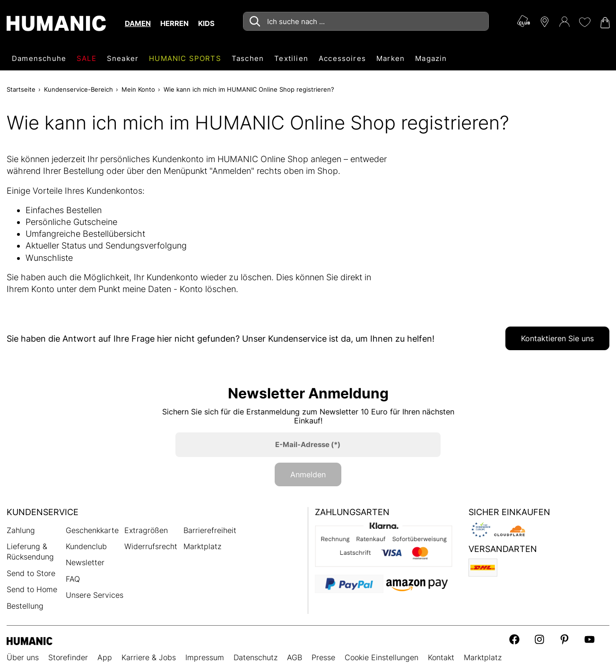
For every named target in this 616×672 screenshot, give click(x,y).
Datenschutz (256, 657)
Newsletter (85, 562)
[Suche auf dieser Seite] (366, 21)
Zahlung (21, 530)
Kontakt (441, 657)
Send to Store (31, 573)
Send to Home (32, 589)
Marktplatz (202, 546)
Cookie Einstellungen (382, 657)
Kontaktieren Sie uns (557, 338)
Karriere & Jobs (149, 657)
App (105, 657)
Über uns (23, 657)
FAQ (73, 579)
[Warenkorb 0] (604, 23)
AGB (295, 657)
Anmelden (308, 474)
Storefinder (68, 657)
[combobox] (366, 21)
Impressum (205, 657)
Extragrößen (146, 530)
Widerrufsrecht (151, 546)
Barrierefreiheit (210, 530)
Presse (323, 657)
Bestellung (25, 606)
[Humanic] (30, 640)
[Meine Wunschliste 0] (584, 22)
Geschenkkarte (92, 530)
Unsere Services (95, 595)
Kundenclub (86, 546)
